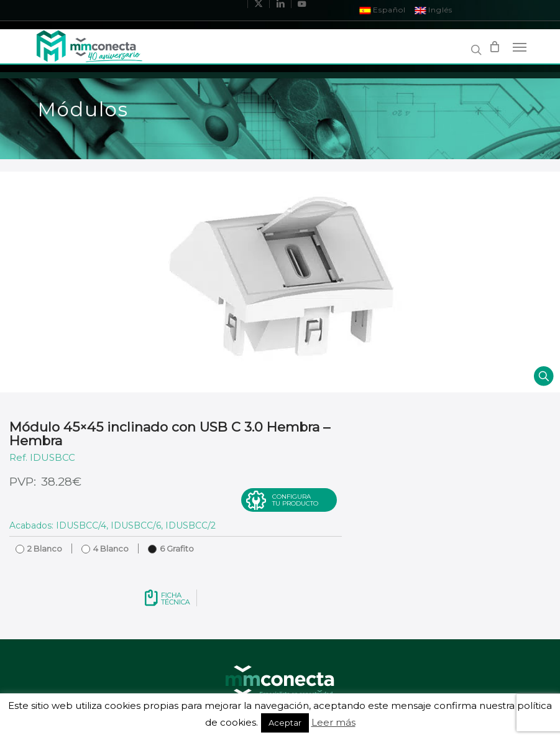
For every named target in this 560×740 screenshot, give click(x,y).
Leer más (333, 722)
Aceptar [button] (285, 723)
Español (383, 10)
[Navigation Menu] (520, 47)
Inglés (434, 10)
